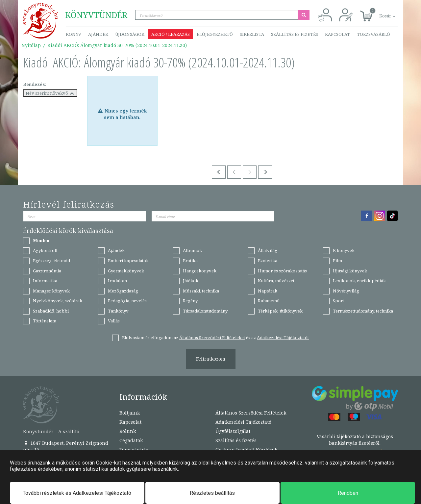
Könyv (74, 34)
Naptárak (268, 291)
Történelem (45, 321)
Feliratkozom (211, 359)
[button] (380, 12)
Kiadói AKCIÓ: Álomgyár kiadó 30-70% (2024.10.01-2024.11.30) (117, 45)
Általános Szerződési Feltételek (251, 413)
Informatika (45, 281)
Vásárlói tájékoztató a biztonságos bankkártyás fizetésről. (355, 440)
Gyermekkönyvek (126, 271)
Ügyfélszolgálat (233, 431)
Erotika (190, 261)
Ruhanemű (269, 301)
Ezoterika (268, 261)
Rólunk (128, 431)
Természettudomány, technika (363, 311)
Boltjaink (130, 413)
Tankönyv (118, 311)
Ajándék (98, 34)
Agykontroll (45, 250)
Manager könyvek (51, 291)
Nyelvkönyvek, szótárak (58, 301)
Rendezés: (35, 84)
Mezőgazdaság (123, 291)
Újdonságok (130, 34)
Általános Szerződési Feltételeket (212, 338)
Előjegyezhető (215, 34)
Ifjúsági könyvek (350, 271)
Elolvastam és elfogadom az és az (215, 338)
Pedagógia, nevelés (127, 301)
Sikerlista (252, 34)
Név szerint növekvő (50, 93)
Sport (338, 301)
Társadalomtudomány (205, 311)
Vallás (114, 321)
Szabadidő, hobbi (51, 311)
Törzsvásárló (373, 34)
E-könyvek (344, 250)
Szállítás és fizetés (295, 34)
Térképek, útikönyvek (280, 311)
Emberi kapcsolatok (128, 261)
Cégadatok (131, 440)
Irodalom (117, 281)
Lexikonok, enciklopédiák (359, 281)
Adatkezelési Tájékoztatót (283, 338)
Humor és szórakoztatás (282, 271)
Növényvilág (346, 291)
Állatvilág (268, 250)
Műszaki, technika (201, 291)
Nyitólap (31, 45)
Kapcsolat (337, 34)
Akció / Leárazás (171, 34)
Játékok (191, 281)
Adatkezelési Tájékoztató (243, 422)
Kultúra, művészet (276, 281)
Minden (41, 240)
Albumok (192, 250)
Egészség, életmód (51, 261)
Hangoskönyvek (200, 271)
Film (337, 261)
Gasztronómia (47, 271)
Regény (190, 301)
